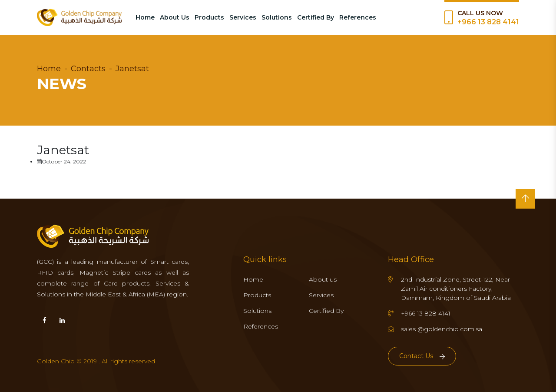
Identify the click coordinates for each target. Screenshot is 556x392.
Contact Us (422, 356)
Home (145, 17)
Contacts (88, 69)
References (358, 17)
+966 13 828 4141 (488, 22)
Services (243, 17)
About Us (175, 17)
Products (209, 17)
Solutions (277, 17)
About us (323, 279)
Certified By (316, 17)
